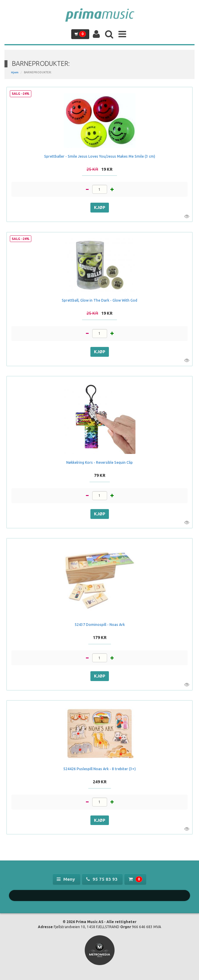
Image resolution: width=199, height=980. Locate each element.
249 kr (100, 782)
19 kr (99, 169)
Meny (66, 879)
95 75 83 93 (102, 879)
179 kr (100, 638)
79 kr (100, 475)
